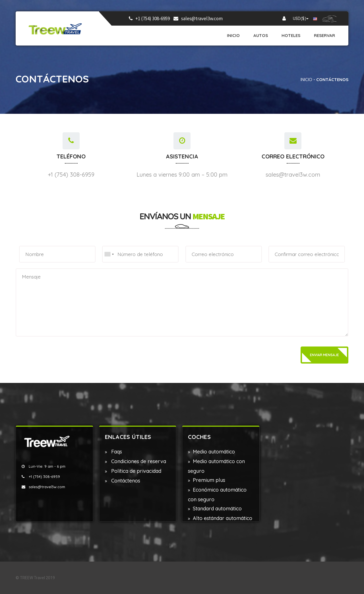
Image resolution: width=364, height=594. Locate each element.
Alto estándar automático (223, 518)
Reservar (324, 35)
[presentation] (59, 355)
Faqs (116, 452)
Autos (261, 35)
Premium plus (209, 480)
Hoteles (291, 35)
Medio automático (214, 452)
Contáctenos (125, 481)
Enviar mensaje (324, 355)
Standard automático (217, 509)
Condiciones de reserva (138, 461)
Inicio (233, 35)
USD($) (301, 18)
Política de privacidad (136, 471)
